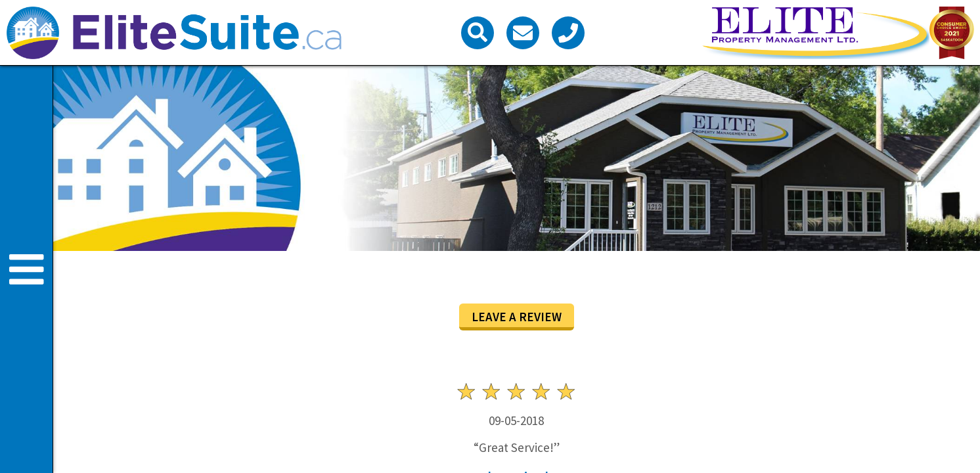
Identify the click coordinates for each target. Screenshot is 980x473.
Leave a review (517, 317)
